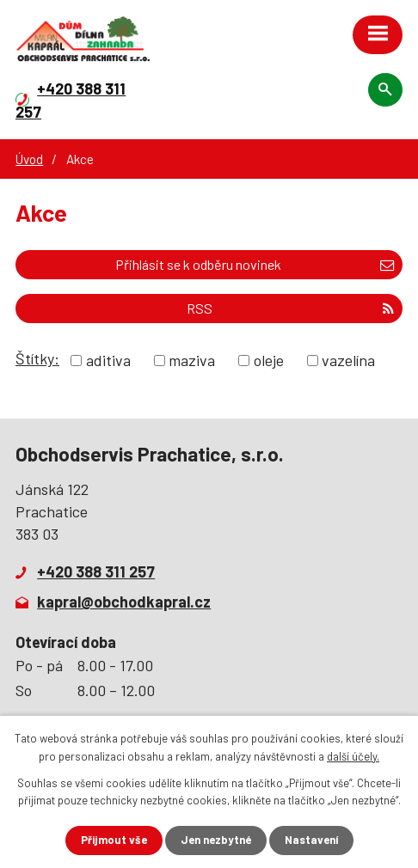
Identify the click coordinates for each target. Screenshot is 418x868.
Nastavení (311, 840)
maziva (192, 360)
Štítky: (37, 358)
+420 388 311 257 (96, 572)
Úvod (29, 159)
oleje (269, 360)
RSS (290, 308)
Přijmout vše (114, 840)
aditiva (108, 360)
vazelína (348, 360)
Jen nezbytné (216, 840)
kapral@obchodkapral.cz (124, 602)
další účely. (353, 756)
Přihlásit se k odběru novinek (255, 264)
